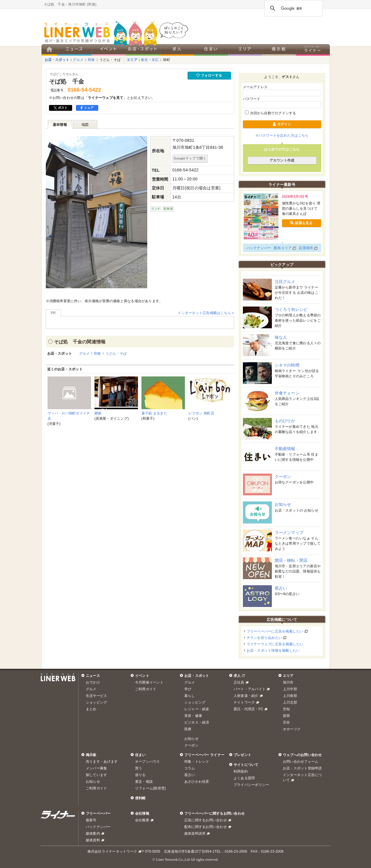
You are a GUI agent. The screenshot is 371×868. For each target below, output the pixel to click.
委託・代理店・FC (248, 709)
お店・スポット (57, 60)
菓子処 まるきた (154, 413)
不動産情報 (285, 449)
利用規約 (241, 771)
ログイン (282, 124)
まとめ (91, 709)
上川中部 (290, 689)
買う (139, 768)
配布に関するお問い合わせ (206, 827)
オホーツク (292, 729)
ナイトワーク (244, 702)
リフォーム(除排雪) (150, 788)
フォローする (209, 75)
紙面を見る (301, 223)
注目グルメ (285, 282)
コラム (190, 768)
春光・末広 (150, 60)
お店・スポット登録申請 (302, 768)
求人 (237, 676)
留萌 (286, 716)
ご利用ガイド (146, 689)
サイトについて (246, 765)
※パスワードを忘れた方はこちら (282, 135)
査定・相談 (144, 782)
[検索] (293, 8)
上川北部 (290, 702)
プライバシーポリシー (251, 785)
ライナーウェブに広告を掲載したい (275, 644)
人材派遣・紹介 (246, 696)
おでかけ (93, 682)
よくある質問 (244, 778)
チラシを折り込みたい (264, 638)
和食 (91, 60)
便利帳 (140, 798)
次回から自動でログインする (271, 113)
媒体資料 (93, 840)
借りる (140, 775)
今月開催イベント (149, 682)
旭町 (166, 60)
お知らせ (283, 504)
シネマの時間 (287, 365)
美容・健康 (193, 716)
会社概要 (142, 820)
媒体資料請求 (195, 833)
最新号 (91, 820)
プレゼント (242, 755)
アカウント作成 (282, 160)
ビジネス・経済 (197, 722)
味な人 (281, 337)
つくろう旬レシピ (291, 309)
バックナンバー (259, 248)
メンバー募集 (96, 768)
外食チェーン (287, 393)
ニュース (93, 676)
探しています (96, 775)
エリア (132, 60)
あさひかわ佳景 (197, 782)
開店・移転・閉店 (291, 560)
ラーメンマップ (289, 532)
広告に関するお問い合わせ (206, 820)
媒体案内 (93, 833)
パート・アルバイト (250, 689)
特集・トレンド (197, 762)
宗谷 (286, 722)
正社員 (239, 682)
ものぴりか (285, 421)
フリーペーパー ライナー (204, 755)
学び (188, 689)
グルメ (78, 60)
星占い (281, 588)
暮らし (190, 696)
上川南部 (290, 696)
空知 (286, 709)
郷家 (98, 413)
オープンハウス (148, 762)
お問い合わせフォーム (301, 762)
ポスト (61, 108)
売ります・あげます (102, 762)
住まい (140, 755)
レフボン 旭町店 (201, 413)
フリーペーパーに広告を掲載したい (275, 631)
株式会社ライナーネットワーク (112, 851)
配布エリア (283, 248)
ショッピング (96, 702)
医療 (188, 729)
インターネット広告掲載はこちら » (206, 313)
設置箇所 (306, 248)
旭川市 (288, 682)
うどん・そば (110, 60)
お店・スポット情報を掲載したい (273, 650)
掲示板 (91, 755)
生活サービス (96, 696)
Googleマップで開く (190, 158)
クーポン (283, 476)
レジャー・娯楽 (197, 709)
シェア (87, 108)
